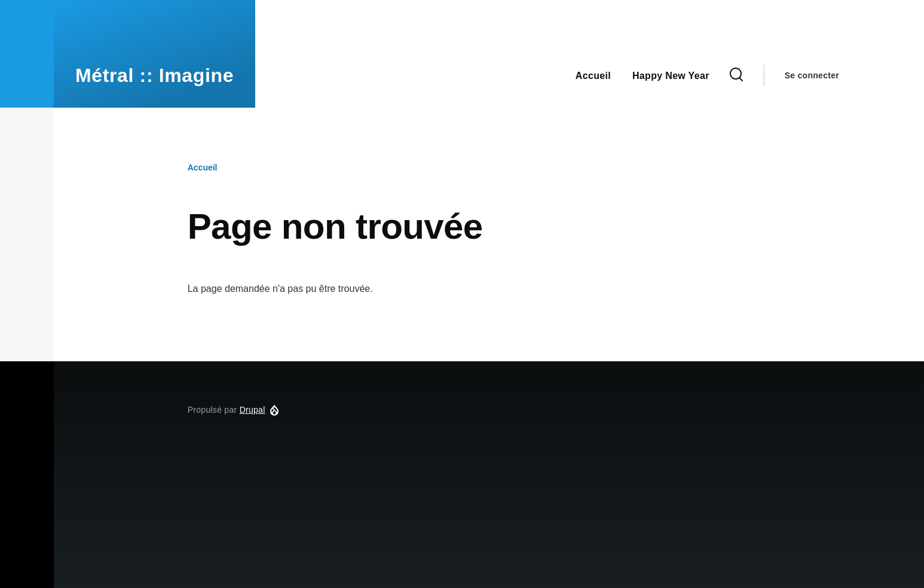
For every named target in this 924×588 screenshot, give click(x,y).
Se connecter (812, 75)
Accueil (203, 167)
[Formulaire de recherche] (736, 75)
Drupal (253, 410)
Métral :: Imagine (154, 75)
